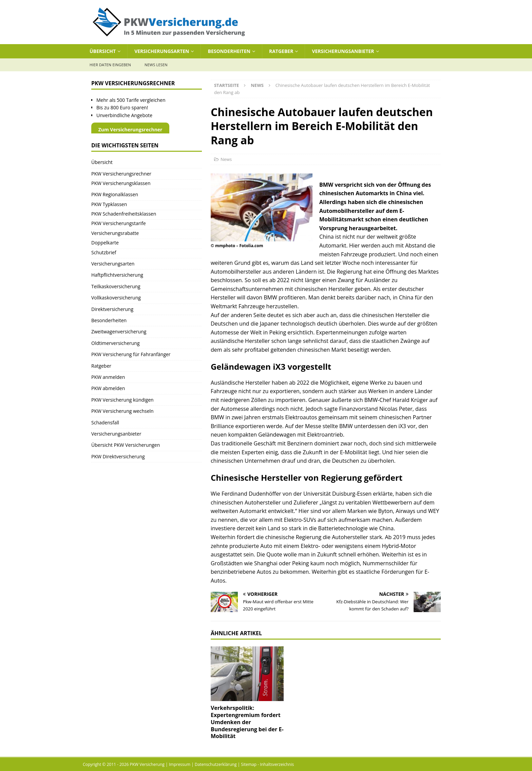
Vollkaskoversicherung (116, 298)
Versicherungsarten (162, 51)
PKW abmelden (108, 388)
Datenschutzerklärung (216, 764)
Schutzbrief (104, 252)
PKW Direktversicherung (118, 456)
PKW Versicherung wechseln (122, 411)
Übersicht (103, 51)
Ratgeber (281, 51)
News (226, 159)
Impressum (180, 764)
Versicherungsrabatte (115, 233)
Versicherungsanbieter (343, 51)
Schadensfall (105, 423)
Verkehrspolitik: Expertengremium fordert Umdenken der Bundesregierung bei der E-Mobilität (247, 722)
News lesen (156, 65)
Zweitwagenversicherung (119, 332)
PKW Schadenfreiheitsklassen (124, 214)
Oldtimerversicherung (116, 343)
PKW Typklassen (109, 204)
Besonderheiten (229, 51)
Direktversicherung (112, 309)
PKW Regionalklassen (115, 194)
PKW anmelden (108, 377)
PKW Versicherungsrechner (121, 174)
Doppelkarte (105, 243)
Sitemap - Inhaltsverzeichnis (267, 764)
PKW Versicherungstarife (119, 223)
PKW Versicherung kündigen (122, 400)
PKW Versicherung (147, 764)
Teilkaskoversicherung (116, 286)
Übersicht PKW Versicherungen (126, 445)
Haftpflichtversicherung (117, 275)
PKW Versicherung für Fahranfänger (131, 354)
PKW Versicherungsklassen (121, 183)
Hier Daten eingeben (110, 65)
